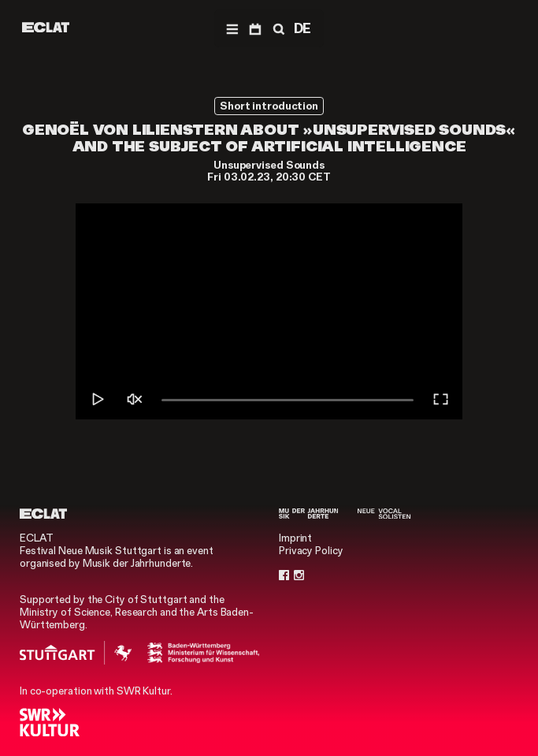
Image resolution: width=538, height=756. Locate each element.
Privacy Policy (311, 551)
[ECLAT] (46, 27)
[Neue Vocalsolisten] (384, 514)
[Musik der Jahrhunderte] (308, 514)
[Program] (255, 28)
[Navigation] (232, 28)
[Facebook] (284, 575)
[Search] (277, 28)
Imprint (295, 538)
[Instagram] (299, 575)
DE (303, 28)
